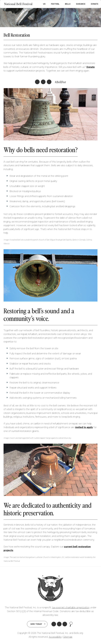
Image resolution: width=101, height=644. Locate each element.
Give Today (36, 624)
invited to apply (84, 427)
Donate (95, 4)
